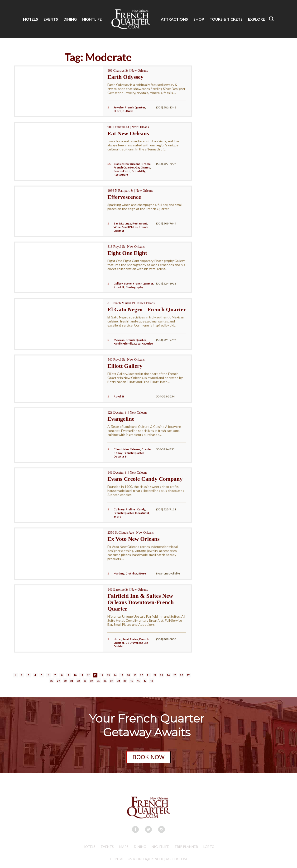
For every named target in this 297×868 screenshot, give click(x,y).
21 (148, 675)
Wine (117, 227)
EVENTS (51, 19)
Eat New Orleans (128, 133)
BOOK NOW (149, 757)
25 (175, 675)
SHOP (199, 19)
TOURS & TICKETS (226, 19)
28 (52, 681)
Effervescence (124, 197)
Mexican (119, 340)
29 (58, 681)
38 (118, 681)
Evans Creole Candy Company (145, 479)
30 (65, 681)
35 (98, 681)
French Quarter (135, 107)
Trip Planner (186, 847)
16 (115, 675)
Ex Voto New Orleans (133, 539)
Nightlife (160, 847)
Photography (134, 287)
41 (138, 681)
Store (117, 111)
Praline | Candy (135, 509)
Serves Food (122, 171)
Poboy (118, 453)
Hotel (117, 639)
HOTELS (31, 19)
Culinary (119, 509)
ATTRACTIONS (174, 19)
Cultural (128, 111)
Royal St (119, 287)
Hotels (89, 847)
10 (75, 675)
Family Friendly (123, 343)
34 (92, 681)
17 (122, 675)
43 (152, 681)
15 (108, 675)
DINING (70, 19)
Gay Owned (143, 167)
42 (145, 681)
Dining (140, 847)
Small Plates (130, 227)
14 (102, 675)
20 (142, 675)
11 (82, 675)
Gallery (118, 283)
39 (125, 681)
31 (72, 681)
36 (105, 681)
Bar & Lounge (122, 223)
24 (168, 675)
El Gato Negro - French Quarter (147, 309)
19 (135, 675)
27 (188, 675)
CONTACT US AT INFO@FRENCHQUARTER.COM (148, 859)
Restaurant (121, 175)
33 (85, 681)
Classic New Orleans (127, 164)
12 (88, 675)
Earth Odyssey (125, 77)
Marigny (119, 573)
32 (78, 681)
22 (155, 675)
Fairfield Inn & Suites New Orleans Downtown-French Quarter (141, 602)
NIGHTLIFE (92, 19)
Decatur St (121, 456)
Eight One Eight (127, 253)
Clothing (131, 573)
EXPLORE (256, 19)
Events (107, 847)
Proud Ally (138, 171)
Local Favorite (144, 343)
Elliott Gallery (125, 366)
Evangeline (121, 419)
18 (128, 675)
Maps (124, 847)
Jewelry (119, 107)
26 (182, 675)
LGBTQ (209, 847)
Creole (146, 164)
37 (112, 681)
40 (132, 681)
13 (95, 675)
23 (162, 675)
